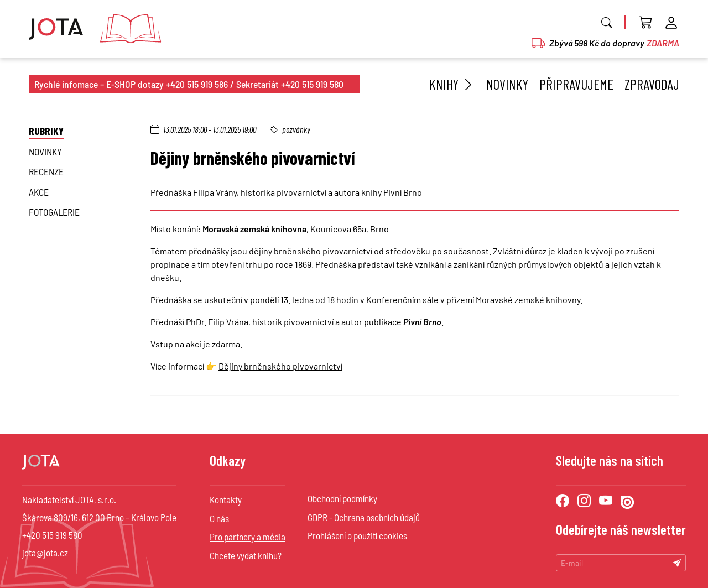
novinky (45, 152)
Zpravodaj (652, 84)
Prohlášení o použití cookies (357, 535)
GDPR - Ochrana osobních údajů (364, 517)
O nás (219, 518)
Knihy (452, 84)
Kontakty (226, 499)
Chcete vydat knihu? (246, 555)
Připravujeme (576, 84)
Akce (39, 192)
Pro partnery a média (248, 537)
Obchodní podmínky (342, 498)
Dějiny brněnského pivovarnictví (280, 366)
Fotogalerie (54, 212)
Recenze (46, 171)
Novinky (507, 84)
